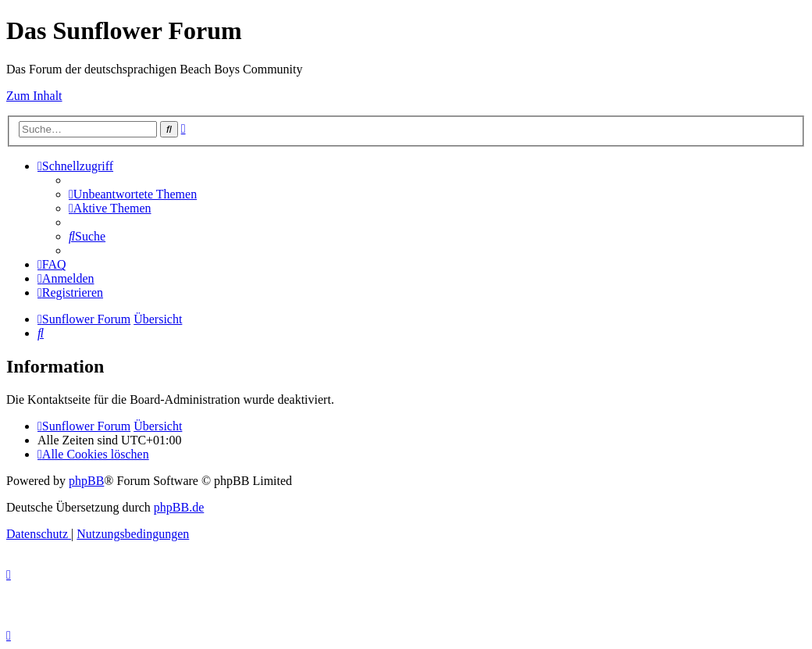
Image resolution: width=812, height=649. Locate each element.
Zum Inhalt (34, 96)
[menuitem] (133, 194)
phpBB (86, 481)
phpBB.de (179, 507)
